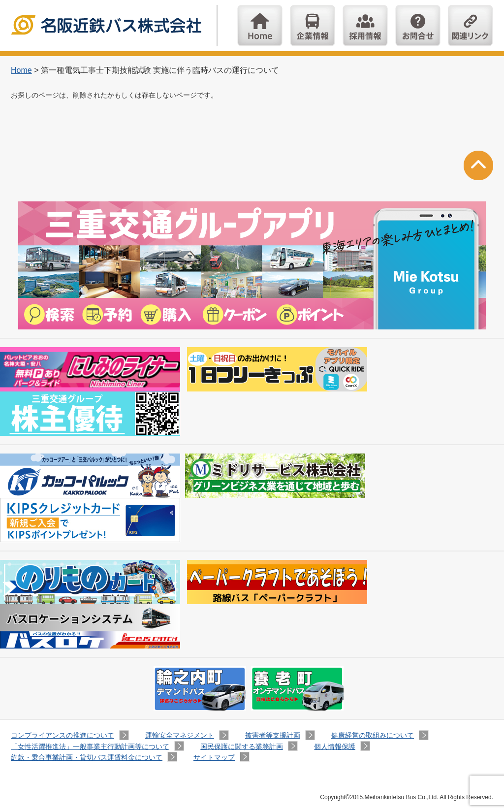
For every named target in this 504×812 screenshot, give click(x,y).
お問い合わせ (418, 26)
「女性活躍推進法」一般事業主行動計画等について (90, 747)
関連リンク (471, 26)
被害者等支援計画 (273, 735)
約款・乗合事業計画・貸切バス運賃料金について (87, 757)
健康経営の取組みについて (373, 735)
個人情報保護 (335, 747)
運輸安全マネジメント (180, 735)
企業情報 (313, 26)
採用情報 (365, 26)
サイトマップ (214, 757)
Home (260, 26)
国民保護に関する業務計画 (242, 747)
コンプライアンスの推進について (63, 735)
